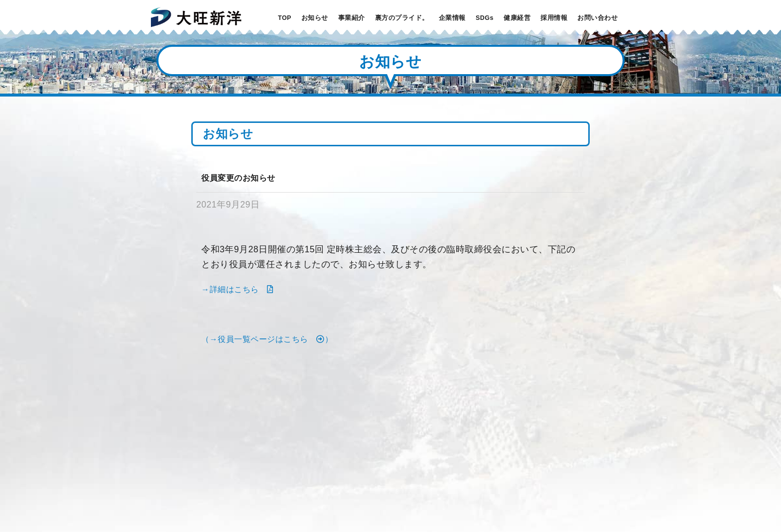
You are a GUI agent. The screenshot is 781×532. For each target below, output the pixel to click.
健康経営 (517, 18)
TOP (285, 18)
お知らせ (315, 18)
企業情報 (452, 18)
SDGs (485, 18)
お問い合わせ (597, 18)
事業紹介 (352, 18)
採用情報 (554, 18)
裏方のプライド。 (402, 18)
